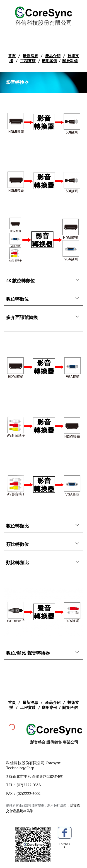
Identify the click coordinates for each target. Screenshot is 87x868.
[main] (43, 58)
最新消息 (30, 56)
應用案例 (49, 61)
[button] (77, 280)
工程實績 (28, 61)
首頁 (12, 56)
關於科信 (70, 61)
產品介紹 (53, 56)
